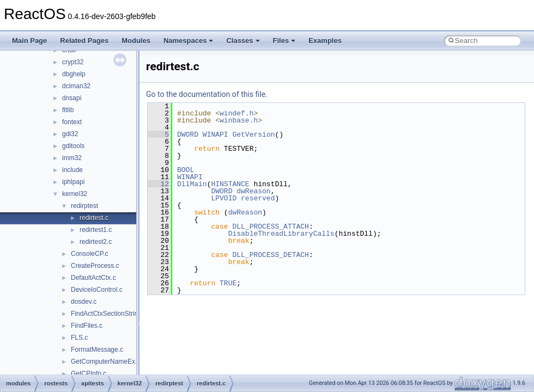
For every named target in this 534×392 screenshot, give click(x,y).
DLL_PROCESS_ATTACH (270, 226)
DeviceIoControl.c (97, 290)
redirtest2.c (96, 242)
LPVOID (224, 198)
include (72, 170)
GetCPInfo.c (89, 373)
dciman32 (76, 86)
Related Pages (84, 41)
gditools (73, 146)
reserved (258, 198)
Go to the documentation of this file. (207, 94)
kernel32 (75, 194)
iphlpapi (73, 182)
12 (158, 184)
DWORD (188, 134)
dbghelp (74, 74)
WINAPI (216, 134)
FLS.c (79, 338)
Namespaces (189, 41)
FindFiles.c (87, 326)
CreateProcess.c (95, 266)
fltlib (68, 110)
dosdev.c (84, 302)
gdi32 (70, 134)
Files (284, 41)
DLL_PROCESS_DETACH (270, 255)
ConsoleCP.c (89, 254)
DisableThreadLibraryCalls (281, 234)
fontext (72, 122)
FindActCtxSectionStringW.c (112, 314)
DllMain (192, 184)
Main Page (29, 41)
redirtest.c (94, 218)
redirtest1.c (96, 230)
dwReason (253, 191)
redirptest (84, 206)
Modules (136, 41)
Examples (325, 41)
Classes (243, 41)
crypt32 (73, 62)
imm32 (72, 158)
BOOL (186, 170)
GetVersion (253, 134)
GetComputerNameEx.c (105, 362)
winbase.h (239, 120)
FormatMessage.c (97, 350)
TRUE (228, 283)
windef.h (236, 113)
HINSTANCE (230, 184)
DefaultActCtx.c (93, 278)
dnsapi (72, 98)
